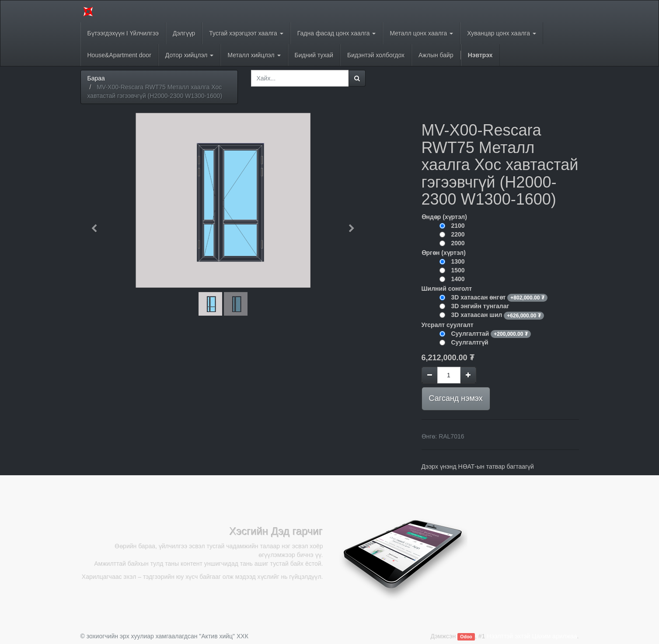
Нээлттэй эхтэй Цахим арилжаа (532, 636)
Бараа (96, 78)
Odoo (466, 637)
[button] (98, 224)
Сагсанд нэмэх (456, 398)
